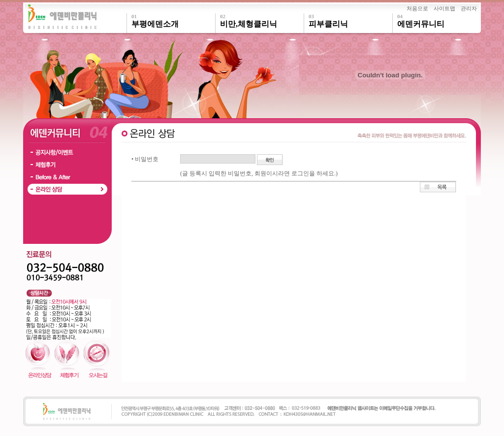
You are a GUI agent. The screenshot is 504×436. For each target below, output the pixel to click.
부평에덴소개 (173, 21)
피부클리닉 (350, 21)
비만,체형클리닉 (262, 21)
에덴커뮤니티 (439, 21)
